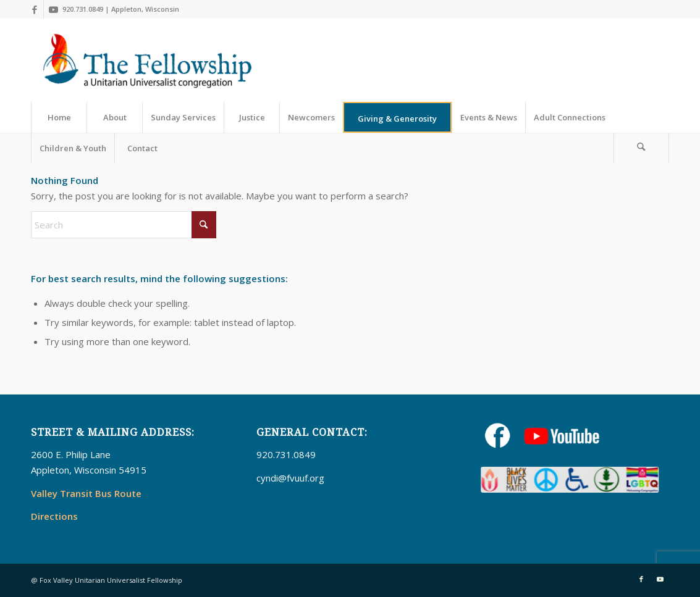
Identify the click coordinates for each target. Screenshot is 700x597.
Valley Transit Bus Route (86, 493)
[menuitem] (59, 117)
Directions (54, 516)
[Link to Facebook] (34, 9)
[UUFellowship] (147, 60)
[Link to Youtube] (53, 9)
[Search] (641, 148)
